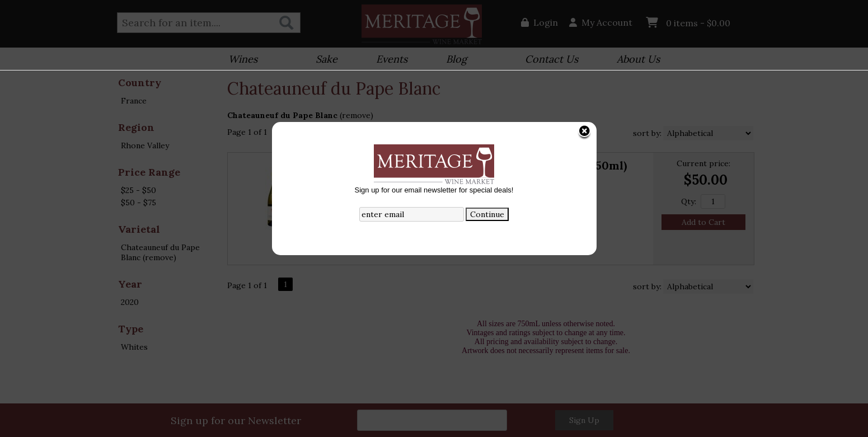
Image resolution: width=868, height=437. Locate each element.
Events (388, 60)
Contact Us (552, 59)
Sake (327, 59)
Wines (239, 60)
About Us (635, 60)
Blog (453, 60)
